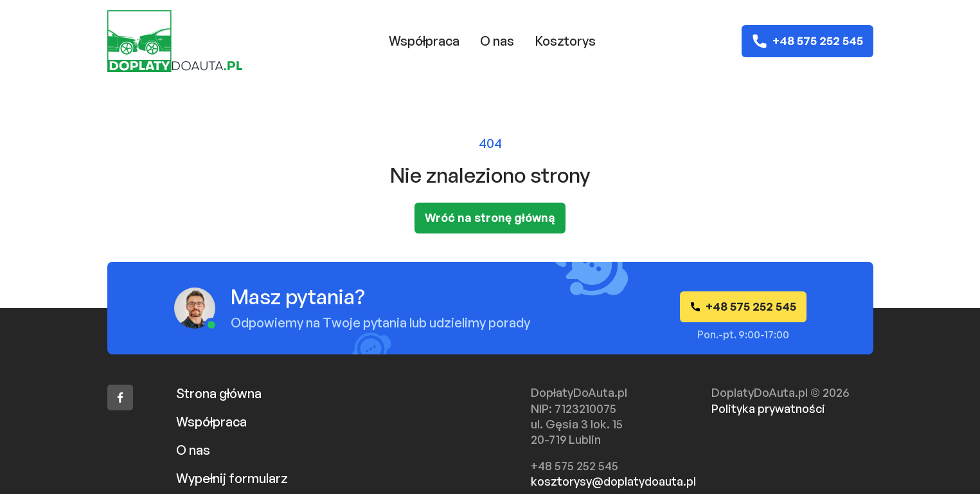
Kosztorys (565, 41)
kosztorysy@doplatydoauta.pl (613, 481)
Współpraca (424, 41)
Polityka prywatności (768, 408)
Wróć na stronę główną (490, 217)
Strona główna (219, 393)
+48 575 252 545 (807, 41)
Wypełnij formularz (232, 478)
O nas (497, 41)
